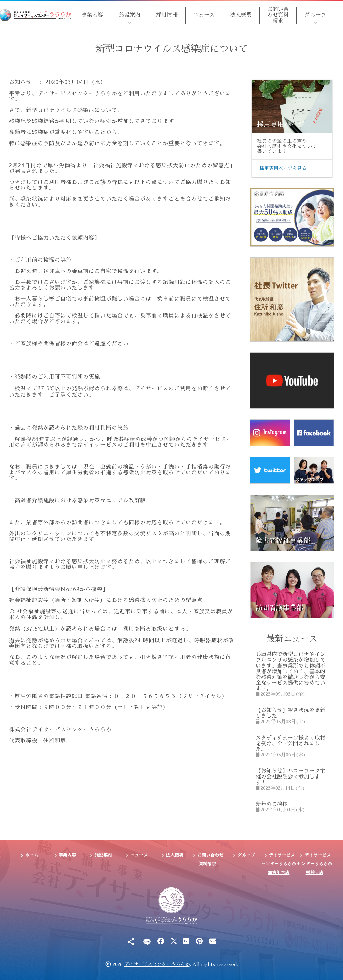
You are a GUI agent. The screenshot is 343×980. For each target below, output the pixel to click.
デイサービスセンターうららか (157, 964)
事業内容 (92, 15)
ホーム (32, 855)
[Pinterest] (199, 941)
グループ (316, 15)
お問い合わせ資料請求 (278, 15)
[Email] (213, 941)
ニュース (204, 15)
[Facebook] (161, 941)
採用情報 (167, 15)
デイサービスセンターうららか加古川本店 (279, 864)
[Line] (147, 941)
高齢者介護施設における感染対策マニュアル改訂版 (80, 501)
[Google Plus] (186, 941)
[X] (174, 941)
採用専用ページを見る (283, 168)
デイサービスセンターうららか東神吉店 (315, 864)
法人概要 (241, 15)
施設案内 (130, 15)
